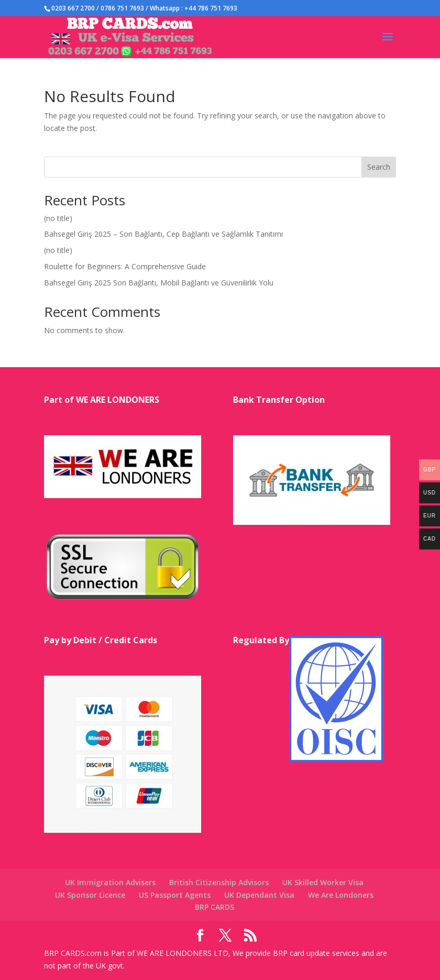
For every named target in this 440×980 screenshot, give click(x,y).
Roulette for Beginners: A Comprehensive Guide (125, 266)
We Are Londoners (341, 895)
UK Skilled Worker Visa (323, 882)
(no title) (58, 218)
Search (379, 167)
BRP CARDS (214, 907)
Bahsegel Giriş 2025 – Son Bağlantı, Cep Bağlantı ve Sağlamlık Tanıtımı (163, 234)
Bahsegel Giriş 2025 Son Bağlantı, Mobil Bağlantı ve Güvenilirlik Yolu (159, 283)
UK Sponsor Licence (90, 895)
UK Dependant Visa (259, 895)
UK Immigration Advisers (110, 882)
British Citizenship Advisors (219, 882)
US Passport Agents (175, 895)
